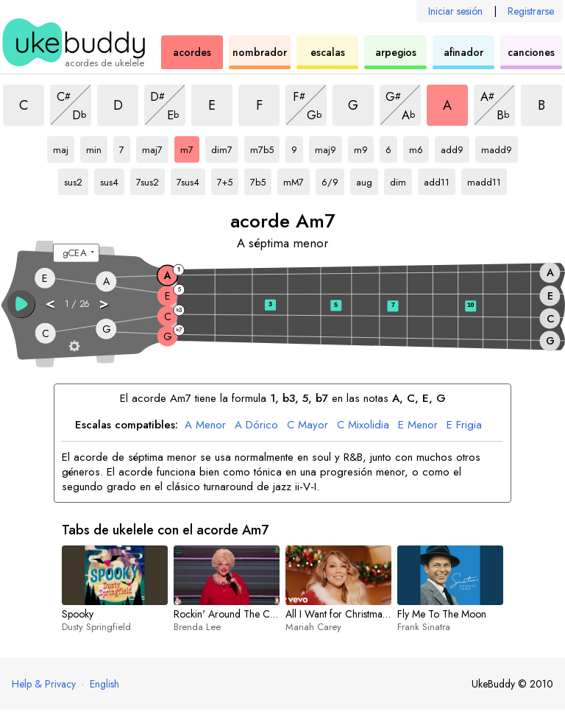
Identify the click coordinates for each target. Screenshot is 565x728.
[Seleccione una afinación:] (76, 253)
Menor (205, 425)
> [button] (104, 303)
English (104, 684)
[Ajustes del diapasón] (75, 346)
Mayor (308, 425)
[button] (21, 304)
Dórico (256, 425)
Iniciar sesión (455, 11)
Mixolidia (363, 425)
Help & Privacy (44, 684)
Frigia (464, 425)
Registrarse (531, 11)
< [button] (51, 303)
